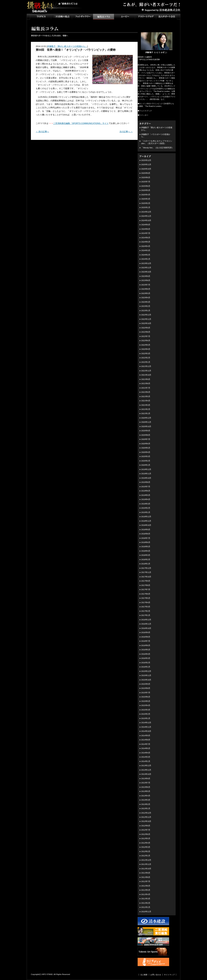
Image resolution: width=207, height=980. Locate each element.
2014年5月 (146, 748)
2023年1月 (146, 311)
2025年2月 (146, 203)
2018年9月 (146, 530)
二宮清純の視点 (61, 17)
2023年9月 (146, 276)
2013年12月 (146, 766)
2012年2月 (146, 851)
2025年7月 (146, 182)
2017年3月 (146, 607)
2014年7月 (146, 744)
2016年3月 (146, 658)
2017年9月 (146, 581)
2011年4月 (146, 894)
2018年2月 (146, 560)
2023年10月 (146, 272)
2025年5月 (146, 190)
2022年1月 (146, 362)
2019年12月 (146, 469)
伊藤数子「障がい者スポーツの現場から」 (67, 46)
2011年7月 (146, 881)
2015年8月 (146, 688)
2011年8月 (146, 877)
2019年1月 (146, 512)
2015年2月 (146, 714)
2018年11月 (146, 521)
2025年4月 (146, 195)
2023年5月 (146, 293)
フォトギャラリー (82, 17)
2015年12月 (146, 671)
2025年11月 (146, 165)
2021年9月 (146, 379)
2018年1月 (146, 564)
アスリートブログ (146, 17)
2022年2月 (146, 358)
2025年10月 (146, 169)
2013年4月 (146, 796)
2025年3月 (146, 199)
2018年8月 (146, 534)
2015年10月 (146, 680)
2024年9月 (146, 225)
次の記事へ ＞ (126, 132)
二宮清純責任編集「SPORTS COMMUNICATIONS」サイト (81, 123)
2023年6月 (146, 289)
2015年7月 (146, 693)
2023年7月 (146, 285)
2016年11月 (146, 624)
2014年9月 (146, 736)
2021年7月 (146, 388)
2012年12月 (146, 813)
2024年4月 (146, 246)
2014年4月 (146, 753)
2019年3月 (146, 504)
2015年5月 (146, 701)
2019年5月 (146, 495)
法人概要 (144, 975)
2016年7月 (146, 641)
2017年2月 (146, 611)
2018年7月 (146, 538)
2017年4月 (146, 602)
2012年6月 (146, 834)
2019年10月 (146, 478)
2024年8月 (146, 229)
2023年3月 (146, 302)
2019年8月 (146, 482)
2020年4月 (146, 452)
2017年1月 (146, 615)
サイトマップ (169, 975)
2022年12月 (146, 315)
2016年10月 (146, 628)
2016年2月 (146, 663)
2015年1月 (146, 718)
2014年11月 (146, 727)
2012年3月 (146, 847)
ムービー (125, 17)
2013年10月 (146, 774)
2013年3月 (146, 800)
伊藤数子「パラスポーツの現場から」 (156, 136)
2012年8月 (146, 826)
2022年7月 (146, 336)
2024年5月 (146, 242)
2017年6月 (146, 594)
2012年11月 (146, 817)
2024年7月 (146, 233)
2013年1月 (146, 809)
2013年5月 (146, 791)
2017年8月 (146, 585)
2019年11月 (146, 474)
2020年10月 (146, 426)
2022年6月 (146, 341)
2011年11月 (146, 864)
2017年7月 (146, 590)
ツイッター (144, 115)
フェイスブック (146, 111)
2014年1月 (146, 761)
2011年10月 (146, 869)
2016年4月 (146, 654)
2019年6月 (146, 491)
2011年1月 (146, 907)
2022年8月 (146, 332)
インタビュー (103, 17)
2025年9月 (146, 173)
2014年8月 (146, 740)
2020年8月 (146, 435)
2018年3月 (146, 555)
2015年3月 (146, 710)
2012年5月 (146, 838)
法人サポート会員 (167, 17)
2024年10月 (146, 220)
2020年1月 (146, 465)
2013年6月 (146, 787)
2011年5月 (146, 890)
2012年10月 (146, 821)
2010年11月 (146, 912)
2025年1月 (146, 207)
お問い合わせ (156, 975)
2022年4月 (146, 349)
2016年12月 (146, 620)
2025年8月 (146, 177)
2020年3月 (146, 456)
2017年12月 (146, 568)
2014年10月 (146, 731)
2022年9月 (146, 328)
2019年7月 (146, 487)
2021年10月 (146, 375)
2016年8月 (146, 637)
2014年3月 (146, 757)
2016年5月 (146, 650)
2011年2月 (146, 903)
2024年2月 (146, 255)
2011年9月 (146, 873)
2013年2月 (146, 804)
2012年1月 (146, 856)
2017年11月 (146, 572)
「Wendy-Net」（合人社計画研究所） (157, 148)
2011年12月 (146, 860)
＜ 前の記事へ (42, 132)
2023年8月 (146, 280)
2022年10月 (146, 323)
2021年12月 (146, 366)
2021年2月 (146, 409)
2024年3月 (146, 250)
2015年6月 (146, 697)
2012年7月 (146, 830)
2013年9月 (146, 779)
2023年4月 (146, 298)
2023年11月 (146, 268)
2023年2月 (146, 306)
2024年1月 (146, 259)
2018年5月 (146, 547)
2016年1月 (146, 667)
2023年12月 (146, 263)
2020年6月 (146, 444)
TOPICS (40, 17)
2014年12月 (146, 723)
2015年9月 (146, 684)
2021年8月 (146, 384)
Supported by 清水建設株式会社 (161, 10)
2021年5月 (146, 396)
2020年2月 (146, 461)
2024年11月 (146, 216)
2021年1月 (146, 413)
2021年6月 (146, 392)
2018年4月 (146, 551)
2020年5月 (146, 448)
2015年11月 (146, 675)
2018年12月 (146, 517)
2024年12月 (146, 212)
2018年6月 (146, 542)
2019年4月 (146, 499)
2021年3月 (146, 405)
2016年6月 (146, 645)
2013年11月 (146, 770)
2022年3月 (146, 354)
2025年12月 (146, 160)
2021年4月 (146, 401)
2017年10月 (146, 577)
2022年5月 (146, 345)
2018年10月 (146, 525)
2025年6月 (146, 186)
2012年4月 (146, 843)
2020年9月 (146, 431)
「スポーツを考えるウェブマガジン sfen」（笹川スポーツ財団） (157, 142)
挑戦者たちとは (68, 4)
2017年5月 (146, 598)
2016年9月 (146, 632)
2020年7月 (146, 439)
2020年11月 (146, 422)
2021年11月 (146, 371)
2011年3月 (146, 899)
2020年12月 (146, 418)
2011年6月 (146, 886)
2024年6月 (146, 238)
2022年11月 (146, 319)
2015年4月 (146, 705)
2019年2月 (146, 508)
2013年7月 (146, 783)
